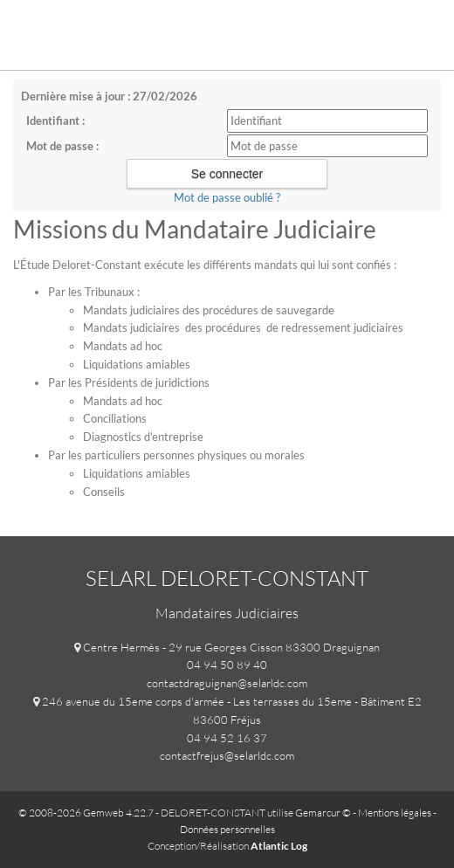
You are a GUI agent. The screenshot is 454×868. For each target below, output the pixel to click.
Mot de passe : (62, 146)
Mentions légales (395, 813)
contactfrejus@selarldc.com (227, 755)
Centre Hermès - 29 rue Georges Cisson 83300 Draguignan (231, 647)
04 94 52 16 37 (227, 738)
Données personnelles (227, 829)
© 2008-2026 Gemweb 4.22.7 (86, 813)
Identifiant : (55, 121)
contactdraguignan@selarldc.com (227, 683)
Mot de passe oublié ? (227, 197)
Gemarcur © (323, 813)
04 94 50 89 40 (227, 665)
